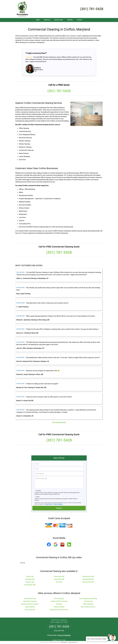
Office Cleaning (88, 602)
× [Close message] (107, 637)
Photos (80, 20)
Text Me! (38, 488)
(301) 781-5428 (92, 9)
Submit (59, 506)
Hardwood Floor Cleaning (59, 599)
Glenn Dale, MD (59, 577)
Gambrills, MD (30, 577)
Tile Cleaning (88, 599)
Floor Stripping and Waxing (88, 596)
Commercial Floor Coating (30, 602)
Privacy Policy (48, 502)
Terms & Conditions (58, 502)
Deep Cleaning (30, 605)
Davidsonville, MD (88, 574)
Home (38, 20)
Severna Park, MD (88, 580)
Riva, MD (59, 580)
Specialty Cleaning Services (59, 607)
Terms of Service (72, 640)
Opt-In (38, 495)
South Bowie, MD (30, 583)
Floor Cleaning (59, 596)
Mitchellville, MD (88, 577)
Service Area (59, 20)
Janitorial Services (30, 596)
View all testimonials (59, 420)
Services (48, 21)
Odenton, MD (30, 580)
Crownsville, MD (59, 574)
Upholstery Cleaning (30, 599)
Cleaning (59, 602)
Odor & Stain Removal (88, 605)
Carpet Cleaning (59, 605)
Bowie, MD (30, 574)
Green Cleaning (30, 607)
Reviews (70, 20)
